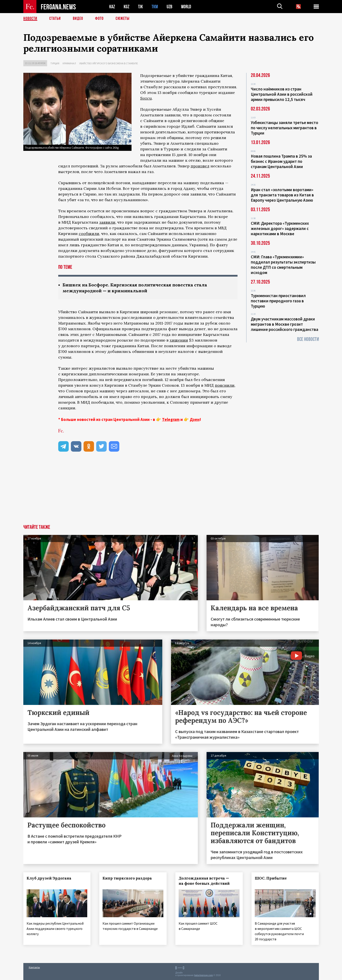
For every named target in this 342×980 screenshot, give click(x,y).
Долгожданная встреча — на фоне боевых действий (204, 881)
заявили (107, 222)
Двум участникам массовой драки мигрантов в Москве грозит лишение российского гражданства (285, 324)
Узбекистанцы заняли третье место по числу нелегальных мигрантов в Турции (285, 128)
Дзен (195, 419)
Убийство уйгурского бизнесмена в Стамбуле (109, 63)
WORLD (186, 7)
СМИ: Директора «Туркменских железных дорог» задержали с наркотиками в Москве (280, 228)
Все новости (308, 339)
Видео (78, 19)
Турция (55, 63)
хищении (179, 340)
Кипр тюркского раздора (127, 878)
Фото (99, 19)
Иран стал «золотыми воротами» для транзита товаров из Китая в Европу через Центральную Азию (282, 195)
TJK (140, 7)
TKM (155, 7)
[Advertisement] (171, 492)
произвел (200, 166)
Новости (30, 19)
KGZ (127, 7)
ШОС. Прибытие (271, 878)
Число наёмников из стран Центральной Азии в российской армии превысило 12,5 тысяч (282, 94)
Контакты (34, 967)
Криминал (69, 63)
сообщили (89, 234)
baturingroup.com (203, 975)
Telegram (171, 419)
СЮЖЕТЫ (123, 19)
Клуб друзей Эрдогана (49, 878)
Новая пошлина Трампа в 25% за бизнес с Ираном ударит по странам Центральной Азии (281, 161)
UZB (169, 7)
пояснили (225, 385)
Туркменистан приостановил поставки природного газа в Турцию (278, 301)
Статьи (55, 19)
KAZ (112, 7)
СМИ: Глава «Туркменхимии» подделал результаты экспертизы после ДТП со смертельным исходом (283, 265)
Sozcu (146, 98)
